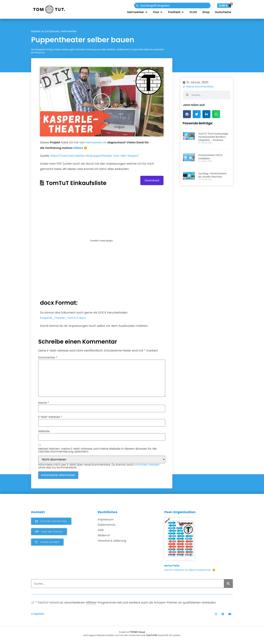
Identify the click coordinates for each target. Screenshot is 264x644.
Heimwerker (69, 31)
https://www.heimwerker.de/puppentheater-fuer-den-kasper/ (94, 156)
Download (152, 180)
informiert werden (147, 465)
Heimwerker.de (96, 142)
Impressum (106, 520)
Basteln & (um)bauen (45, 31)
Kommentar (48, 358)
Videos (78, 148)
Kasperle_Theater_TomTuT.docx (63, 318)
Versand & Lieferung (112, 541)
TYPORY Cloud (137, 632)
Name (44, 403)
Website (44, 431)
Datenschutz (107, 525)
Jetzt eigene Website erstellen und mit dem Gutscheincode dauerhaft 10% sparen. (132, 635)
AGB (101, 530)
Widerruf (104, 535)
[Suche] (228, 584)
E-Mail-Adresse (50, 417)
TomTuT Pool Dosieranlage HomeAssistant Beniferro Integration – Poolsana (213, 137)
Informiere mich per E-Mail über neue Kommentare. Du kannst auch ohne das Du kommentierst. (99, 466)
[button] (102, 102)
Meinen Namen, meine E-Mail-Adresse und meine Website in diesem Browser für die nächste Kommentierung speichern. (97, 450)
